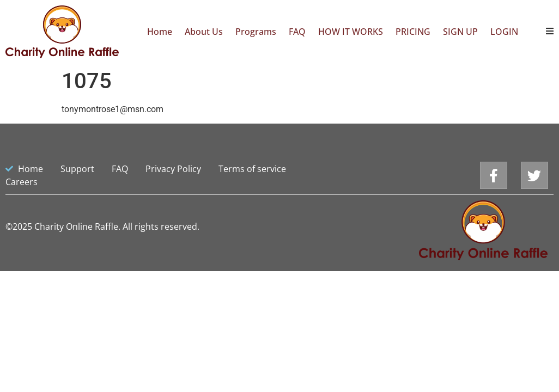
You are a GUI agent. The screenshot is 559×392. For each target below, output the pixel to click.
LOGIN (504, 32)
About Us (204, 32)
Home (160, 32)
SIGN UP (460, 32)
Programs (256, 32)
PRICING (413, 32)
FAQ (297, 32)
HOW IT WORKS (351, 32)
